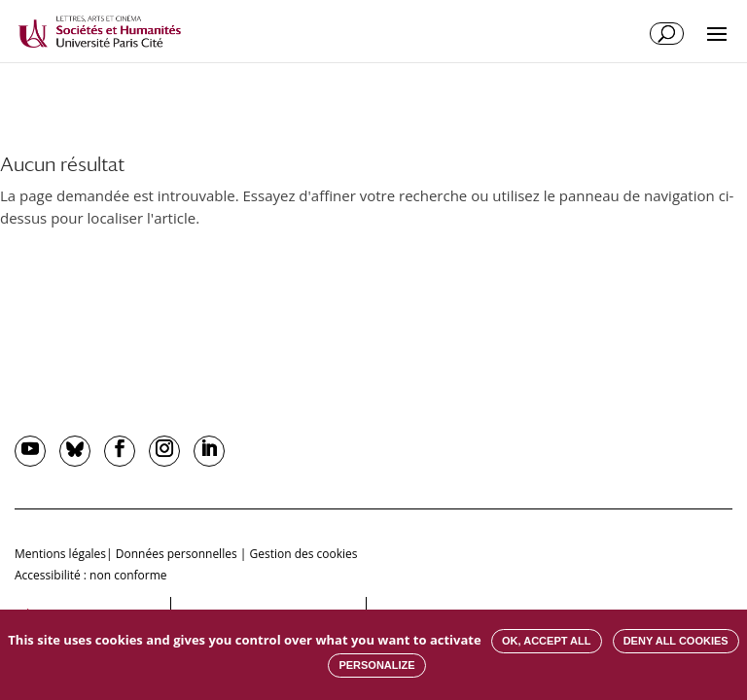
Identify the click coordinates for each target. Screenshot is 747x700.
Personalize (376, 665)
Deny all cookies (676, 641)
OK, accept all (546, 641)
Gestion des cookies (303, 554)
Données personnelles (177, 554)
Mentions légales (60, 554)
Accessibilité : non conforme (91, 575)
